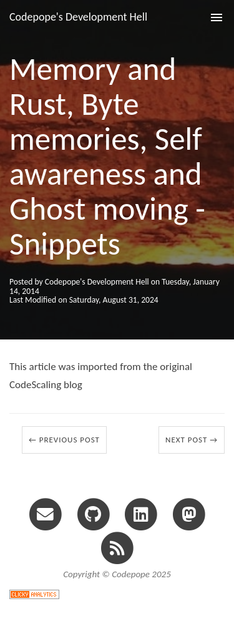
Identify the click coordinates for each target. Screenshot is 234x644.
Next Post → (192, 440)
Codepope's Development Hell (78, 17)
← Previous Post (64, 440)
